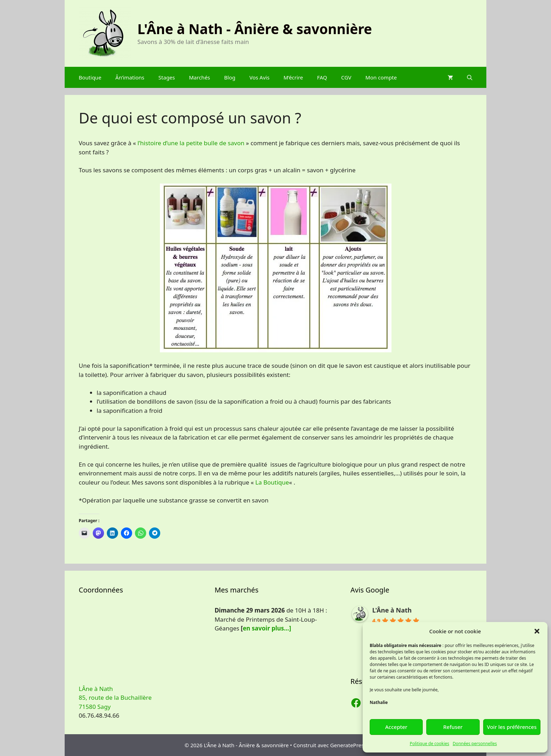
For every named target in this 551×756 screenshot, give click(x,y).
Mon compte (381, 77)
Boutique (90, 77)
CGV (346, 77)
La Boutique (272, 482)
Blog (230, 77)
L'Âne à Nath (392, 610)
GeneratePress (348, 745)
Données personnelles (475, 744)
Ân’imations (130, 77)
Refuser (453, 727)
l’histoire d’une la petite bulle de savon (191, 143)
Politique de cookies (429, 744)
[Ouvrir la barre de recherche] (470, 77)
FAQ (322, 77)
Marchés (200, 77)
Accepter (396, 727)
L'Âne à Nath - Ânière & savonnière (255, 29)
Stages (167, 77)
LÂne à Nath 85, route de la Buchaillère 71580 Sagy (115, 698)
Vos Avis (260, 77)
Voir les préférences (512, 727)
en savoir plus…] (267, 628)
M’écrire (293, 77)
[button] (537, 631)
